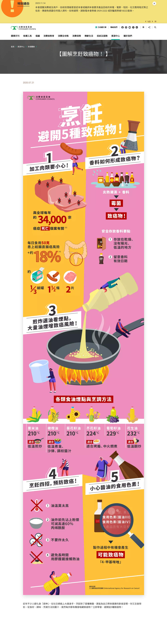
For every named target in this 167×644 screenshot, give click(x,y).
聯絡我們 (114, 33)
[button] (146, 26)
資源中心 (21, 53)
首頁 (13, 53)
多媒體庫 (31, 53)
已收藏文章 (101, 33)
